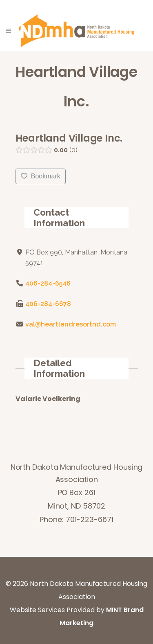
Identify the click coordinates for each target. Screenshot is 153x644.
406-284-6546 (48, 283)
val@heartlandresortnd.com (70, 324)
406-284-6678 (48, 304)
